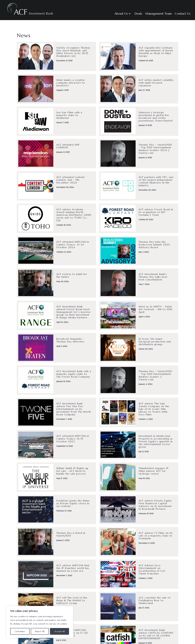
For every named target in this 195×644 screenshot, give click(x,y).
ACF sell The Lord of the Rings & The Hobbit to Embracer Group (72, 600)
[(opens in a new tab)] (36, 153)
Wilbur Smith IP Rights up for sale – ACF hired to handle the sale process (72, 471)
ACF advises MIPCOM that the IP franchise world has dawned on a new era (73, 568)
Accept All (60, 631)
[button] (123, 14)
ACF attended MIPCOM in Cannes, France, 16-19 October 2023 (73, 439)
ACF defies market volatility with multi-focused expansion (156, 83)
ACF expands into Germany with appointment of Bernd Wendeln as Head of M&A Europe (156, 52)
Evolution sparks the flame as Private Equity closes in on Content (73, 503)
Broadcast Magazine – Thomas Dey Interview (70, 340)
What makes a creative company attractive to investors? (71, 83)
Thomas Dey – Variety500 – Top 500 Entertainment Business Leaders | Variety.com (155, 375)
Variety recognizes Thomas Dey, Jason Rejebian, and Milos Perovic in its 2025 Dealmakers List (73, 52)
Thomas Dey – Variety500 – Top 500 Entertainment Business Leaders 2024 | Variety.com (155, 149)
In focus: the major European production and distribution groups (155, 342)
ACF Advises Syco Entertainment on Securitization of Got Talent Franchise (152, 569)
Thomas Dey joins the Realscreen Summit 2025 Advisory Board (154, 245)
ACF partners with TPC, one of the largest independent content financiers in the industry (156, 181)
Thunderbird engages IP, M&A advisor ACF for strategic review (154, 471)
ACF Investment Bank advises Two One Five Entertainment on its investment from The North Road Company (74, 409)
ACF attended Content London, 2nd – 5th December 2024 (71, 180)
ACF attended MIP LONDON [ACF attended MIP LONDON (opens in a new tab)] (68, 146)
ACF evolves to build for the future (72, 275)
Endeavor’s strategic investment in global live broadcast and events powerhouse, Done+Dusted (156, 117)
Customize (20, 631)
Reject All (40, 631)
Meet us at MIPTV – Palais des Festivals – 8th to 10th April (156, 309)
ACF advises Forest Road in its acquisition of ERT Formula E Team (156, 212)
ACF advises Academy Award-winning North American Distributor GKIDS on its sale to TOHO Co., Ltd (74, 215)
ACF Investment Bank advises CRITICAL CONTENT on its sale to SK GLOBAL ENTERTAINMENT (156, 634)
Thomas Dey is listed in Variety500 (71, 534)
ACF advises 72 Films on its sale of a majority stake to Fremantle (156, 536)
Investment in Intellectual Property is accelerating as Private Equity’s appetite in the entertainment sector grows (156, 441)
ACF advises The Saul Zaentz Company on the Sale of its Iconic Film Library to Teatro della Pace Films (154, 409)
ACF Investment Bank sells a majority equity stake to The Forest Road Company (74, 374)
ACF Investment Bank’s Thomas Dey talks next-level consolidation (154, 277)
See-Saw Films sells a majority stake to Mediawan (69, 115)
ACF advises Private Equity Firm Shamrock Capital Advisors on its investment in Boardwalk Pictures (155, 505)
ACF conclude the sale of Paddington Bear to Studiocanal (154, 600)
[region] (40, 622)
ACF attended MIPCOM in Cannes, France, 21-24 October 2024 (73, 245)
